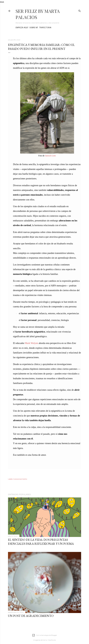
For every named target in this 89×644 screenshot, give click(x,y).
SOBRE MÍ (34, 28)
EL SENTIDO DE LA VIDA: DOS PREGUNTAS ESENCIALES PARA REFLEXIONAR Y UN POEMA (41, 542)
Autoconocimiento (20, 479)
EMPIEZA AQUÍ (22, 28)
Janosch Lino (50, 156)
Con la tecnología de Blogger (44, 635)
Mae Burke (52, 640)
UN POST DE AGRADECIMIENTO (31, 616)
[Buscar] (80, 10)
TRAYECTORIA (45, 28)
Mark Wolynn (32, 343)
